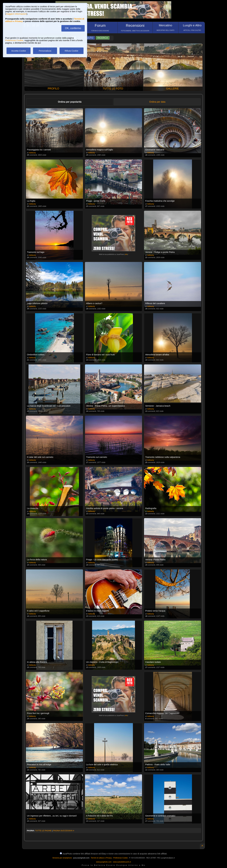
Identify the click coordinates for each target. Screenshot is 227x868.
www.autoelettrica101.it (122, 862)
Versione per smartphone (62, 858)
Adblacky (32, 153)
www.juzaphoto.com (104, 862)
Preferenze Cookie (14, 40)
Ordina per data (157, 102)
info (126, 254)
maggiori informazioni (16, 14)
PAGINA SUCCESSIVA (64, 831)
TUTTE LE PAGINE (43, 831)
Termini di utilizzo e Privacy (101, 858)
